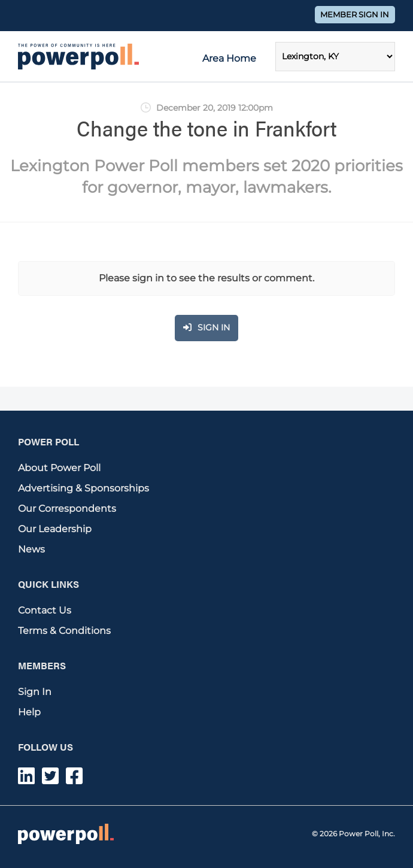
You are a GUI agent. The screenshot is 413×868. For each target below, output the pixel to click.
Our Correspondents (67, 509)
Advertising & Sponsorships (83, 488)
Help (29, 712)
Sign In (35, 692)
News (31, 549)
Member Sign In (355, 15)
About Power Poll (59, 468)
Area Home (229, 58)
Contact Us (45, 610)
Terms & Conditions (64, 631)
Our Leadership (55, 529)
